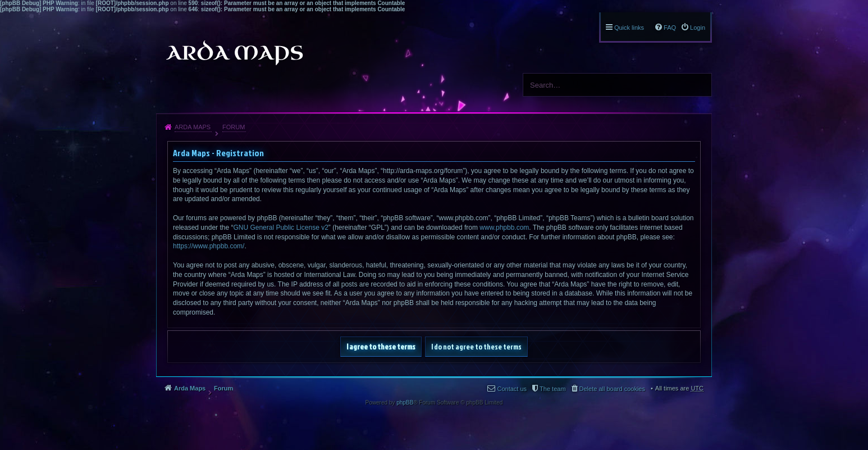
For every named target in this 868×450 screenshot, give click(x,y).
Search (699, 85)
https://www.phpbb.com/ (209, 246)
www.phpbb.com (504, 228)
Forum (234, 127)
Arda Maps (193, 127)
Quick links (629, 28)
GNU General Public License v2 (280, 228)
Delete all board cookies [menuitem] (612, 389)
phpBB (405, 403)
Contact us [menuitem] (512, 389)
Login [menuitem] (698, 28)
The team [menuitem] (552, 389)
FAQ (670, 28)
